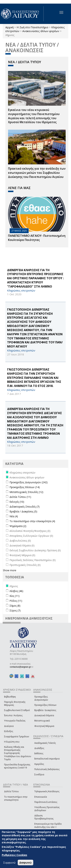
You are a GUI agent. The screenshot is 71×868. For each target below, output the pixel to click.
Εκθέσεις (39, 753)
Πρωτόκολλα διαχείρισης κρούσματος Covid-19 (17, 766)
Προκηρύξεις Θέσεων (45, 705)
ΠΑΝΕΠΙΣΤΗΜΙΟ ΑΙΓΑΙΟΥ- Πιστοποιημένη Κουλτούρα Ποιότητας (37, 238)
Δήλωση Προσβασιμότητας (44, 817)
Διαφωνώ (25, 863)
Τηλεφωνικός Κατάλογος (47, 791)
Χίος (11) (14, 596)
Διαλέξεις (39, 748)
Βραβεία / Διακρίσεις (45, 710)
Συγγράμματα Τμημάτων (17, 736)
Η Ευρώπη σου (12, 742)
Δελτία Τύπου (11, 791)
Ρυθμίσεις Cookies (14, 855)
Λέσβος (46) (16, 591)
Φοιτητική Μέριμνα (44, 726)
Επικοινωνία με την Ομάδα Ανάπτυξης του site (48, 825)
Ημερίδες (39, 764)
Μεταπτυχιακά (42, 721)
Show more (10, 570)
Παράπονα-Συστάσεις (46, 802)
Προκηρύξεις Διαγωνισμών (41, 698)
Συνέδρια (39, 774)
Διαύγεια (9, 726)
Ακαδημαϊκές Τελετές (45, 743)
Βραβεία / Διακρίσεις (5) (23, 511)
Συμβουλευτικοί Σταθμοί (17, 710)
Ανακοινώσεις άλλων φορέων (41, 31)
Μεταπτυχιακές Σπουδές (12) (26, 492)
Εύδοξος (9, 731)
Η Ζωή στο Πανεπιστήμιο (32, 27)
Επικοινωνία (41, 797)
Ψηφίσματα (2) (18, 526)
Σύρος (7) (15, 610)
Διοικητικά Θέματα (44, 715)
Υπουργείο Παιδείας (15, 721)
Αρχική (9, 27)
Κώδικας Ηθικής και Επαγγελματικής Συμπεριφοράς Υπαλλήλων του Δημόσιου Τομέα (18, 753)
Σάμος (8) (15, 606)
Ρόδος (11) (16, 601)
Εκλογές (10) (17, 502)
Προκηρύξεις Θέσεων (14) (25, 487)
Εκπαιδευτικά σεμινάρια (47, 759)
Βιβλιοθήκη (10, 697)
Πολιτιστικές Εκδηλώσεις (47, 769)
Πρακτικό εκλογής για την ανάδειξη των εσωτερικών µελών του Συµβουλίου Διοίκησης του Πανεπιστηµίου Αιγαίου (37, 173)
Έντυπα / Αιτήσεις (13, 715)
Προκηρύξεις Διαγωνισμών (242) (29, 482)
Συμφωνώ (9, 862)
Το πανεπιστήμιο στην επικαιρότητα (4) (32, 521)
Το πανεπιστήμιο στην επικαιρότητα (16, 798)
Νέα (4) (14, 516)
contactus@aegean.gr (21, 667)
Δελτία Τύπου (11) (20, 497)
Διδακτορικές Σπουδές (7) (25, 507)
